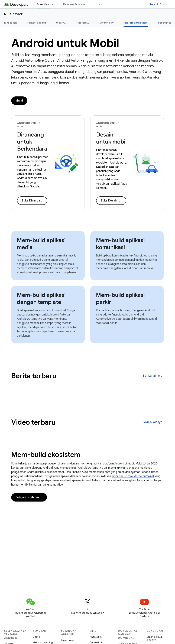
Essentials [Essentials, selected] (43, 4)
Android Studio (159, 4)
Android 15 (96, 637)
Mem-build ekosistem (46, 454)
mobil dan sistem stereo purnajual (133, 476)
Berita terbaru (34, 376)
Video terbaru (33, 422)
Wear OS (61, 23)
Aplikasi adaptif (36, 23)
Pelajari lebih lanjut (29, 497)
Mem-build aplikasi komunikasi (120, 244)
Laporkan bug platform (154, 638)
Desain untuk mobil (111, 138)
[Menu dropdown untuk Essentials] (54, 4)
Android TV (107, 23)
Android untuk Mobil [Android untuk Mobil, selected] (136, 23)
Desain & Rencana (74, 4)
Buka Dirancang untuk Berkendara (34, 201)
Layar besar (68, 640)
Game (36, 637)
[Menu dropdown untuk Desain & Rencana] (90, 4)
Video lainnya (153, 422)
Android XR (83, 23)
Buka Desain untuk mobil (114, 201)
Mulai (19, 101)
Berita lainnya (153, 376)
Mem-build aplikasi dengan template (41, 298)
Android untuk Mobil (65, 43)
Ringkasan (10, 23)
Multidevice (14, 14)
